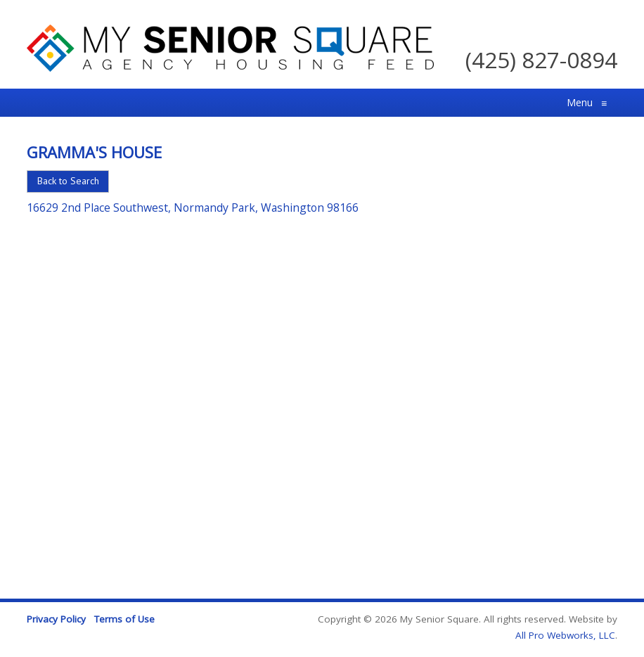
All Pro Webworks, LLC (565, 635)
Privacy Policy (56, 619)
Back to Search (68, 181)
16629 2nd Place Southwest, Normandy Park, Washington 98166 (193, 208)
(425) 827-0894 (541, 59)
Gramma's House (94, 152)
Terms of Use (124, 619)
